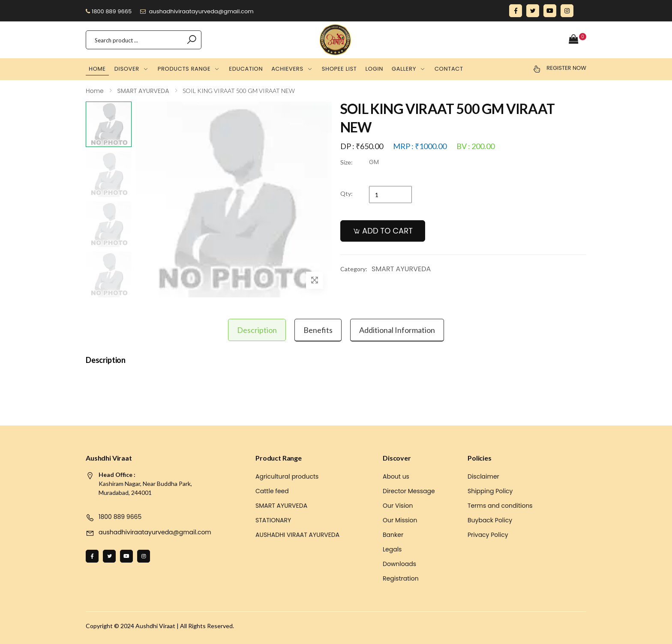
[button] (577, 40)
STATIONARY (273, 520)
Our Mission (400, 520)
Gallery (404, 69)
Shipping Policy (490, 491)
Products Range (184, 69)
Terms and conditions (500, 506)
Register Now (566, 68)
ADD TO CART (387, 231)
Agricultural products (287, 476)
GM (374, 162)
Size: (346, 162)
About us (396, 476)
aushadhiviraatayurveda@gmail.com (197, 11)
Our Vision (398, 506)
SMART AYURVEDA (401, 269)
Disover (127, 69)
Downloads (399, 564)
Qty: (346, 193)
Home (97, 69)
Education (246, 69)
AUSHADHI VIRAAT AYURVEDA (297, 535)
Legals (392, 549)
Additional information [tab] (397, 330)
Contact (449, 69)
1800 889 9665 (109, 11)
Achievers (287, 69)
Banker (393, 535)
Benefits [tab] (318, 330)
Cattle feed (272, 491)
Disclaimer (483, 476)
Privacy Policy (488, 535)
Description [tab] (257, 330)
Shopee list (339, 69)
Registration (401, 578)
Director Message (409, 491)
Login (375, 69)
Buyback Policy (490, 520)
